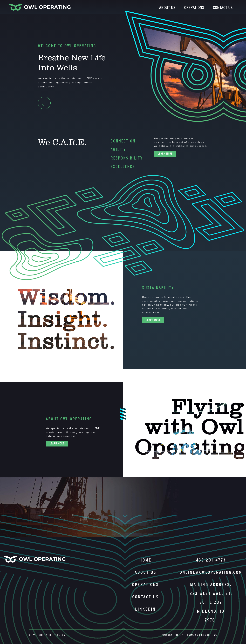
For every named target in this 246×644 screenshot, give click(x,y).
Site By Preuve (57, 635)
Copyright (36, 635)
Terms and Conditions (201, 635)
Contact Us (223, 7)
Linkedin (145, 609)
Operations (194, 7)
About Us (167, 7)
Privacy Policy (172, 635)
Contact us (146, 597)
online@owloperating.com (211, 572)
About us (146, 572)
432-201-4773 (211, 560)
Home (145, 560)
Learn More (165, 154)
